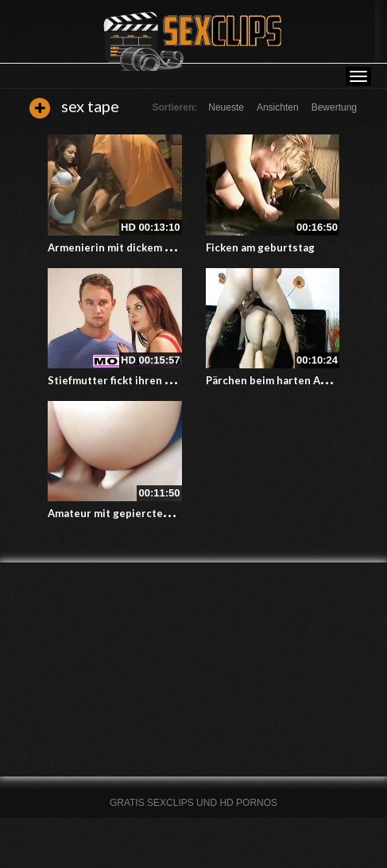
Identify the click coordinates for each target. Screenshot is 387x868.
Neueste (226, 107)
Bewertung (334, 107)
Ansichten (278, 107)
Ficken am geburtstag (260, 247)
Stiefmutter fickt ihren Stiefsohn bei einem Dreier (174, 380)
